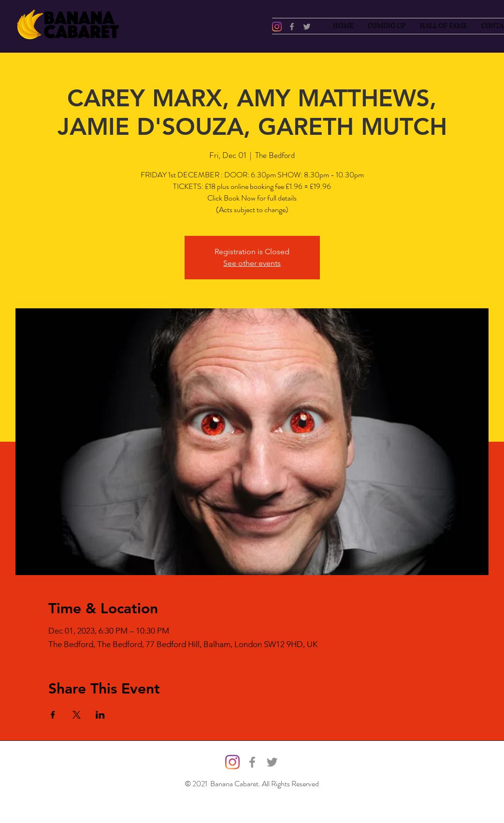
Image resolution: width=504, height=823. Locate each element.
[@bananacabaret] (277, 27)
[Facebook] (292, 27)
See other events (252, 263)
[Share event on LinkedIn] (100, 715)
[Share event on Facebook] (53, 715)
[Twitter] (307, 27)
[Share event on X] (77, 715)
